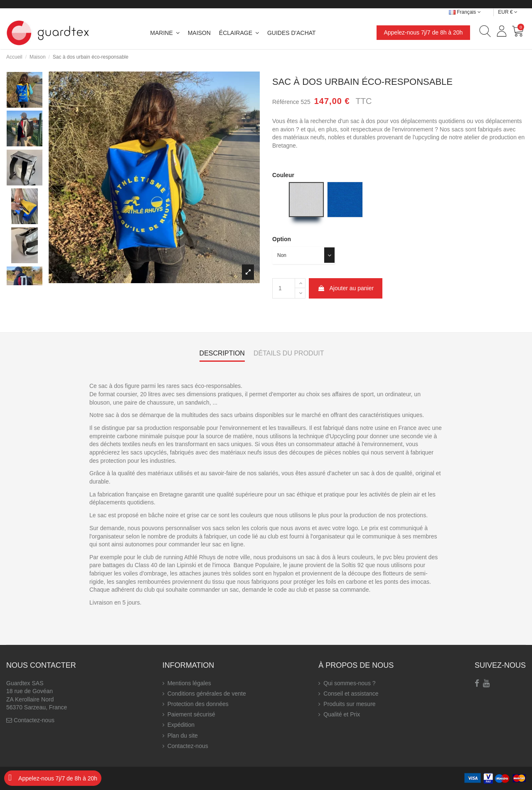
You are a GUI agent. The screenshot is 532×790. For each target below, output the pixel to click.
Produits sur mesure (349, 704)
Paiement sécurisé (191, 714)
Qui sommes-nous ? (349, 683)
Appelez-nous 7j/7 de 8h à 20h (423, 32)
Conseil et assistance (351, 694)
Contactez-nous (34, 720)
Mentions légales (189, 683)
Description (222, 353)
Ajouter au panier (346, 288)
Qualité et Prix (342, 714)
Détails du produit (289, 353)
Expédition (181, 725)
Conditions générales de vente (207, 694)
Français (465, 12)
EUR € (508, 12)
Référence (286, 102)
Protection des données (198, 704)
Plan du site (183, 736)
